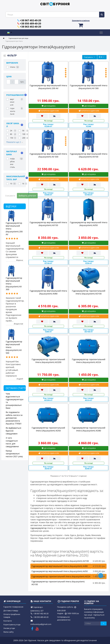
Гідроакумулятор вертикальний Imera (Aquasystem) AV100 (89, 155)
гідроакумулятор (39, 528)
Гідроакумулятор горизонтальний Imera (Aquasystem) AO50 (48, 429)
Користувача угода (12, 624)
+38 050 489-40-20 (31, 23)
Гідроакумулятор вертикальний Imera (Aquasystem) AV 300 (89, 87)
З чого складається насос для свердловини (12, 442)
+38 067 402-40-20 (31, 20)
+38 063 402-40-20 (31, 27)
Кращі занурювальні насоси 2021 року (14, 454)
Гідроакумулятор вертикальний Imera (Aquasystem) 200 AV (48, 87)
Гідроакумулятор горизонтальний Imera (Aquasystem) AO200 (48, 361)
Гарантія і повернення (13, 607)
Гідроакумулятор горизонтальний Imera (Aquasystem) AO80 (89, 429)
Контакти (8, 621)
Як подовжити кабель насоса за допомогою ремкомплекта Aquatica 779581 (14, 418)
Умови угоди (9, 628)
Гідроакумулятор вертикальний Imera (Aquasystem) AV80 (48, 292)
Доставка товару (11, 611)
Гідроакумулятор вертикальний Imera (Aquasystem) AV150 (48, 224)
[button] (81, 25)
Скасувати (10, 196)
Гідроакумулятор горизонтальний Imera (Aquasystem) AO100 (89, 292)
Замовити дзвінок (81, 21)
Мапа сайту (9, 632)
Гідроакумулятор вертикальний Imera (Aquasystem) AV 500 (48, 155)
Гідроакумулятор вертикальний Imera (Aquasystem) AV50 (89, 224)
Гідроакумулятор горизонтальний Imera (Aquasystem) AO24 (89, 361)
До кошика (48, 106)
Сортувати (90, 57)
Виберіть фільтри (27, 196)
